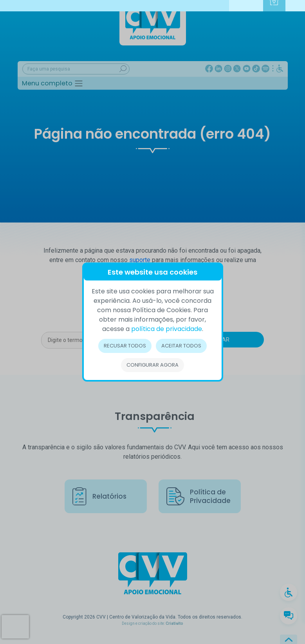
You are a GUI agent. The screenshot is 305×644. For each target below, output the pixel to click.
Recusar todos (125, 346)
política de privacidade (167, 329)
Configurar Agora (152, 365)
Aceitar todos (182, 346)
